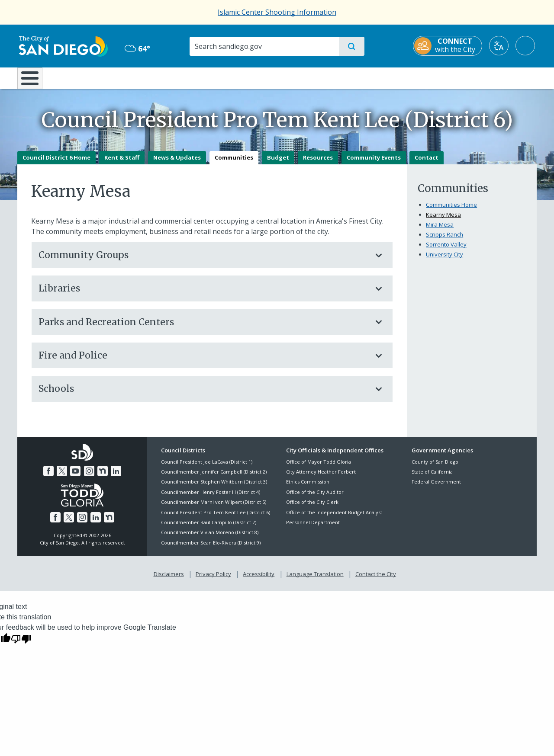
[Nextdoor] (103, 477)
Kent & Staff (122, 163)
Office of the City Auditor (315, 498)
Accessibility (259, 580)
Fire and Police (203, 361)
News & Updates (177, 163)
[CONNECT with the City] (449, 46)
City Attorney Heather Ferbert (321, 478)
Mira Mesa (440, 231)
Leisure (91, 77)
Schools (203, 395)
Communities (234, 163)
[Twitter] (62, 477)
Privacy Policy (213, 580)
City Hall (494, 77)
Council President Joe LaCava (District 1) (207, 468)
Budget (278, 163)
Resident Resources (170, 77)
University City (444, 260)
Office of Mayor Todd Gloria (319, 468)
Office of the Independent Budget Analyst (334, 518)
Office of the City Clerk (312, 508)
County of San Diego (435, 468)
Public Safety (410, 77)
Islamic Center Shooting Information (277, 12)
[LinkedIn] (116, 477)
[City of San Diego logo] (62, 45)
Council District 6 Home (56, 163)
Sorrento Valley (446, 250)
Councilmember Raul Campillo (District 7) (209, 528)
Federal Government (436, 488)
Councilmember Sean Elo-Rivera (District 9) (211, 549)
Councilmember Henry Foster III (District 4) (211, 498)
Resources (318, 163)
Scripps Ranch (444, 240)
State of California (432, 478)
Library (325, 77)
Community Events (374, 163)
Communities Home (451, 211)
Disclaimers (169, 580)
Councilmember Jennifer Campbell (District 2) (214, 478)
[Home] (34, 81)
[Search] (264, 46)
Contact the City (376, 580)
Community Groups (203, 261)
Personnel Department (313, 528)
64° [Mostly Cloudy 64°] (136, 48)
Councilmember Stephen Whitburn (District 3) (214, 488)
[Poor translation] (21, 644)
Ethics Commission (308, 488)
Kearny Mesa (443, 221)
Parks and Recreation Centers (203, 328)
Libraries (203, 295)
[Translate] (501, 46)
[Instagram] (89, 477)
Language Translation (315, 580)
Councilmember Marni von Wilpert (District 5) (214, 508)
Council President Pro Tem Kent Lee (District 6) (216, 518)
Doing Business (247, 77)
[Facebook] (48, 477)
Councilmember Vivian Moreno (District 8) (210, 539)
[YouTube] (75, 477)
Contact (427, 163)
